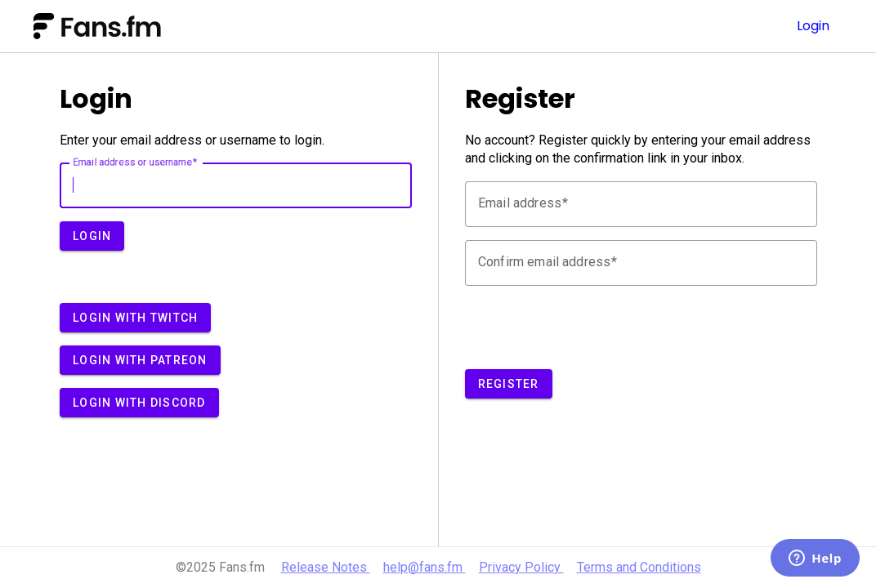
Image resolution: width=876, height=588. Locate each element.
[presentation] (589, 331)
